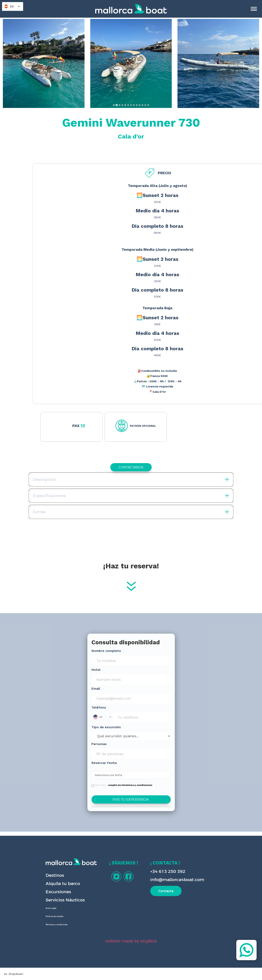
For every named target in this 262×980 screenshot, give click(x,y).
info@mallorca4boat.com (177, 880)
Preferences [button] (150, 969)
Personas (99, 744)
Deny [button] (176, 969)
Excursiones (58, 892)
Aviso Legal (51, 908)
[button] (102, 717)
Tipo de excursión (106, 727)
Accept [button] (208, 969)
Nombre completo (106, 651)
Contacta (166, 891)
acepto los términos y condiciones (130, 785)
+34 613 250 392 (168, 871)
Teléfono (99, 707)
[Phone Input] (142, 717)
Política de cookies (54, 916)
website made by (131, 941)
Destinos (55, 875)
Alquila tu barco (63, 883)
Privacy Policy (77, 973)
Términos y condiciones (57, 925)
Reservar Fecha (104, 763)
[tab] (114, 105)
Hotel (96, 670)
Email (96, 689)
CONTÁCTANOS (131, 467)
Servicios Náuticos (65, 900)
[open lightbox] (44, 63)
